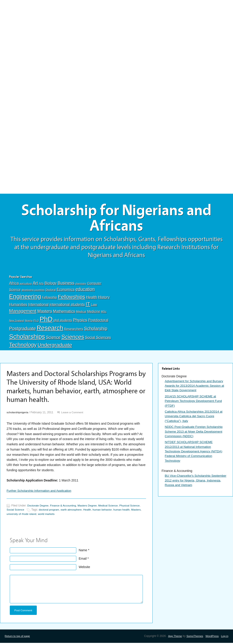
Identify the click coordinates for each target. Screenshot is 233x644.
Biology (51, 284)
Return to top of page (18, 637)
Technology (23, 346)
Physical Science (133, 507)
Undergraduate (55, 346)
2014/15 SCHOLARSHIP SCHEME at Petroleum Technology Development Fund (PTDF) (194, 402)
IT (88, 305)
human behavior (105, 511)
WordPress (212, 637)
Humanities (18, 306)
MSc (104, 313)
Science (53, 338)
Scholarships (27, 337)
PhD (46, 320)
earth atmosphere (73, 511)
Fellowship (50, 298)
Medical (81, 312)
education (85, 290)
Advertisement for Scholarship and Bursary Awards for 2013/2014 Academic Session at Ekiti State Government (195, 387)
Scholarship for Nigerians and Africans (116, 219)
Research (50, 329)
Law (94, 306)
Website (84, 568)
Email (83, 559)
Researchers (74, 330)
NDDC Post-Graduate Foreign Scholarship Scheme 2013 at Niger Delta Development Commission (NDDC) (195, 433)
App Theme (173, 637)
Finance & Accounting (64, 507)
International (38, 306)
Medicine (94, 312)
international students (67, 306)
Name (83, 551)
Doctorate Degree (38, 507)
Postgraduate (22, 329)
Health (92, 298)
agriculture (26, 285)
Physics (80, 321)
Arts (41, 285)
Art (35, 284)
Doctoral (51, 291)
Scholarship (96, 329)
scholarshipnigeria (18, 413)
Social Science (16, 511)
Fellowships (72, 298)
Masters (45, 312)
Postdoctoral (98, 321)
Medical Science (111, 507)
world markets (47, 515)
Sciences (73, 338)
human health (125, 511)
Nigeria (29, 321)
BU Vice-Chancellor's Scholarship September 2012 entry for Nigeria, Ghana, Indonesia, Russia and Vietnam (194, 483)
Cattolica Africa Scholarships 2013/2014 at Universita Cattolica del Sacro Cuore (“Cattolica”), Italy (195, 418)
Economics (66, 290)
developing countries (33, 291)
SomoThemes (194, 637)
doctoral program (50, 511)
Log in (224, 637)
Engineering (25, 298)
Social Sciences (98, 338)
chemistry (81, 285)
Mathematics (64, 312)
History (104, 298)
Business (66, 284)
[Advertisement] (116, 33)
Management (23, 312)
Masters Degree (89, 507)
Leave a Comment (73, 413)
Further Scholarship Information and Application (40, 492)
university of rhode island (22, 515)
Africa (14, 284)
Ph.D (36, 321)
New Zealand (16, 321)
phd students (63, 321)
